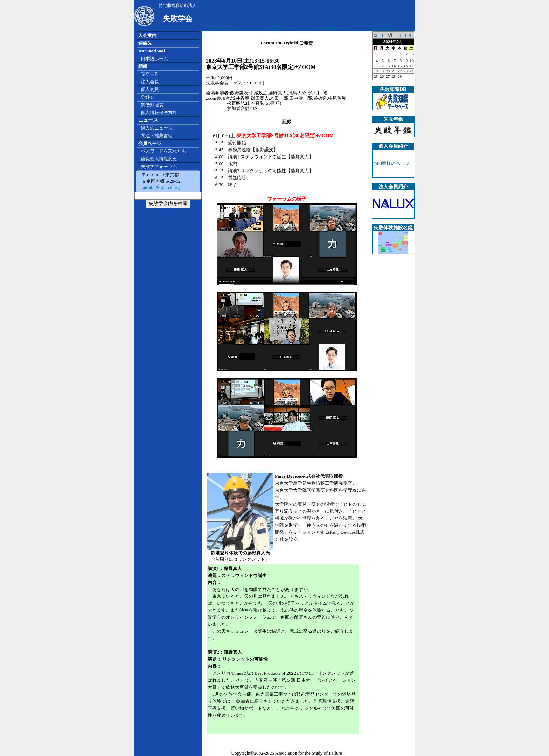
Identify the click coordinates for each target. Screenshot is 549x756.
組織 (143, 66)
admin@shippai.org (161, 187)
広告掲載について (226, 28)
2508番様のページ (391, 163)
